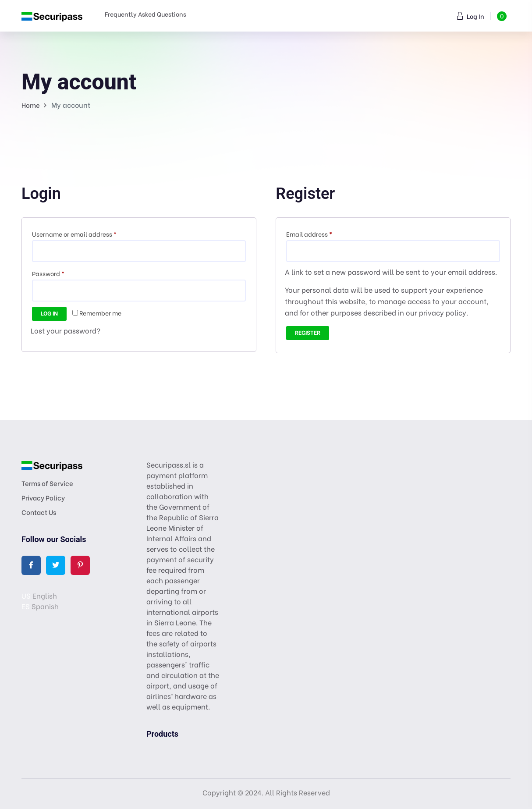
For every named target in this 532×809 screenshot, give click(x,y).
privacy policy (443, 312)
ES (26, 606)
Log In (471, 16)
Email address (322, 233)
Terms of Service (47, 483)
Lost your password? (66, 330)
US (26, 595)
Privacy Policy (43, 497)
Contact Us (39, 512)
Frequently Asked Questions (145, 14)
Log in (49, 313)
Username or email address (87, 233)
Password (61, 273)
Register (308, 332)
